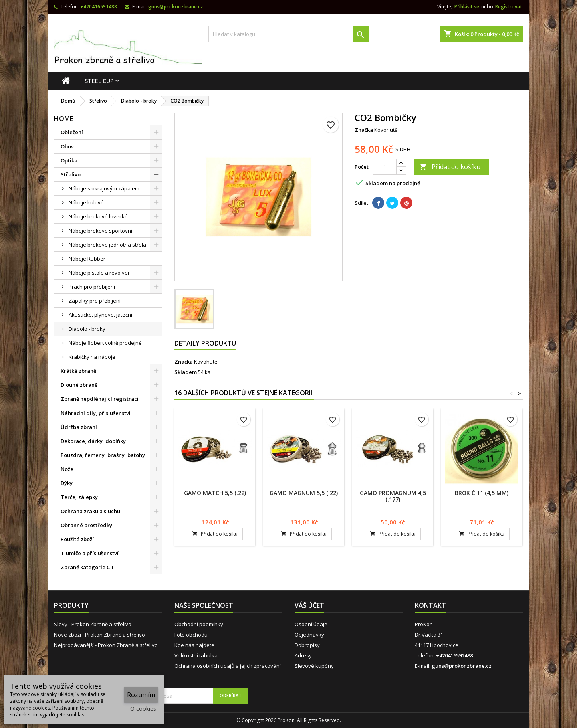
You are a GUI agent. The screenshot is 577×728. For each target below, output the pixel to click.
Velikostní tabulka (196, 655)
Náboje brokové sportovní (100, 231)
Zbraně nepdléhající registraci (100, 399)
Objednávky (309, 635)
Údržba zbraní (79, 427)
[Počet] (385, 167)
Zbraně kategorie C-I (87, 567)
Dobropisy (307, 645)
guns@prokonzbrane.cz (176, 7)
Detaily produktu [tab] (205, 343)
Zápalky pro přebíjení (95, 301)
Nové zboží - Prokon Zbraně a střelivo (100, 635)
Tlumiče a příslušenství (90, 553)
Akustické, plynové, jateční (100, 315)
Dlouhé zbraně (79, 385)
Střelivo (71, 174)
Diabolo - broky (87, 329)
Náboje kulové (86, 202)
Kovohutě (206, 362)
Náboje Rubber (87, 259)
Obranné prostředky (86, 525)
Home (64, 119)
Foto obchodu (191, 635)
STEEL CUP (99, 81)
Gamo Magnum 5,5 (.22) (304, 493)
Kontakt (430, 605)
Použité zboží (77, 539)
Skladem (186, 372)
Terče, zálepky (79, 497)
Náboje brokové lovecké (98, 216)
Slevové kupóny (314, 666)
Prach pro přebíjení (92, 287)
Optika (69, 160)
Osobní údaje (311, 624)
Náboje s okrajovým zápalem (104, 188)
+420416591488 (99, 7)
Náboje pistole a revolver (99, 273)
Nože (67, 469)
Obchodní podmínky (199, 624)
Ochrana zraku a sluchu (90, 511)
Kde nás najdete (194, 645)
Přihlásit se (467, 7)
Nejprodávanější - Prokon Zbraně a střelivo (106, 645)
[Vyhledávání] (288, 34)
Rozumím (141, 695)
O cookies (143, 709)
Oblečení (72, 132)
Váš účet (309, 605)
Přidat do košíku (450, 167)
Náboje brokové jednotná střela (107, 245)
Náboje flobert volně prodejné (105, 343)
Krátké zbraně (78, 371)
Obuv (67, 146)
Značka (364, 130)
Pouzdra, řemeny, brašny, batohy (103, 455)
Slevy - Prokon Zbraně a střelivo (93, 624)
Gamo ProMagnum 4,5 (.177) (393, 496)
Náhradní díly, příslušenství (96, 413)
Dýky (67, 483)
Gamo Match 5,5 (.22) (215, 493)
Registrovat (509, 7)
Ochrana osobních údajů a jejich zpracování (228, 666)
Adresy (303, 655)
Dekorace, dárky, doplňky (93, 441)
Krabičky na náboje (92, 357)
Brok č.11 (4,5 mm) (482, 493)
